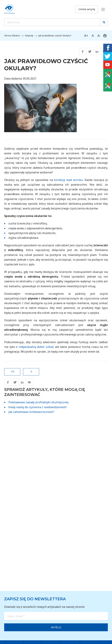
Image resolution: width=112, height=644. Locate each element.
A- (99, 35)
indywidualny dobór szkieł (36, 347)
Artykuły (29, 35)
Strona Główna (12, 35)
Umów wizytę (87, 9)
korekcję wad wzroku (68, 180)
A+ (86, 35)
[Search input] (52, 22)
